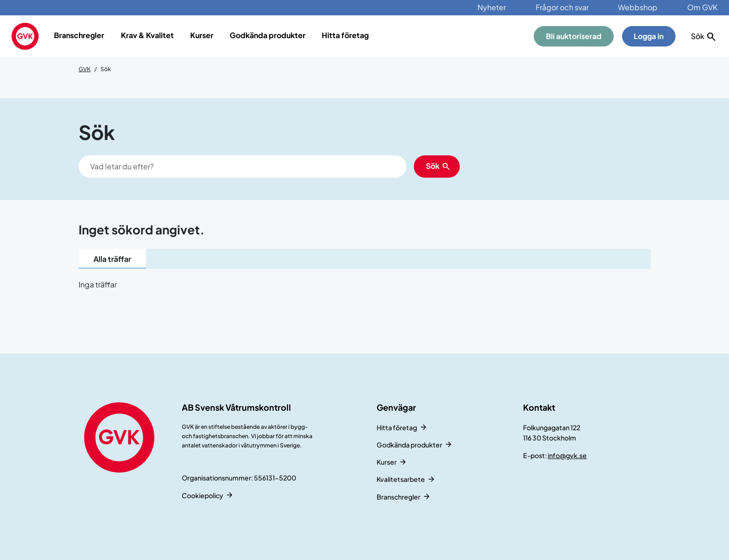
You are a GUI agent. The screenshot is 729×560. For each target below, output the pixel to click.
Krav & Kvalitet (147, 35)
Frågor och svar (562, 7)
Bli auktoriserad (574, 36)
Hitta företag (345, 35)
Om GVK (702, 7)
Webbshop (638, 7)
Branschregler (79, 35)
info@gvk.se (567, 455)
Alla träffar (112, 259)
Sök (433, 166)
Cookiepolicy (202, 495)
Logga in (649, 36)
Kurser (202, 35)
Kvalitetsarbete (401, 479)
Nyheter (492, 7)
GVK (85, 69)
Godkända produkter (268, 35)
